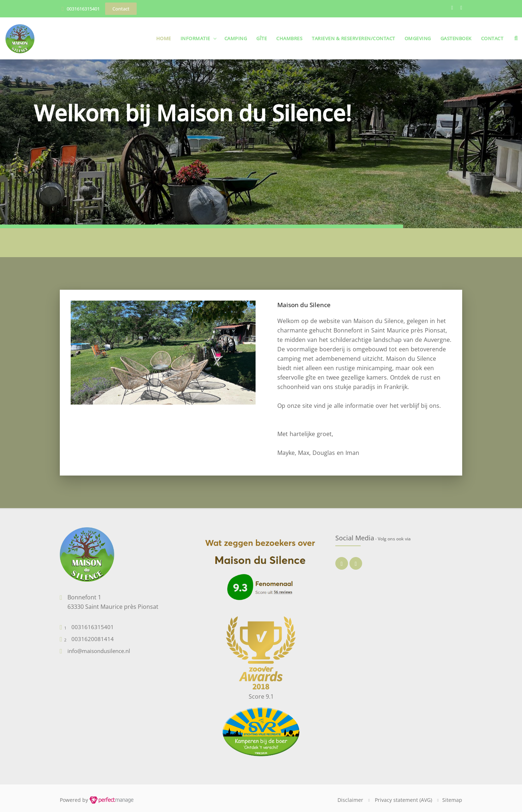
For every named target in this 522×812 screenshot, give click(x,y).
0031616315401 (83, 9)
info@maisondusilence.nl (99, 651)
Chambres (289, 38)
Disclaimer (350, 800)
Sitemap (452, 800)
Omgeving (418, 38)
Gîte (262, 38)
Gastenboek (456, 38)
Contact (492, 38)
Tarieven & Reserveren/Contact (353, 38)
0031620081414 (93, 639)
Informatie (195, 38)
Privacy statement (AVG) (403, 800)
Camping (236, 38)
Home (164, 38)
